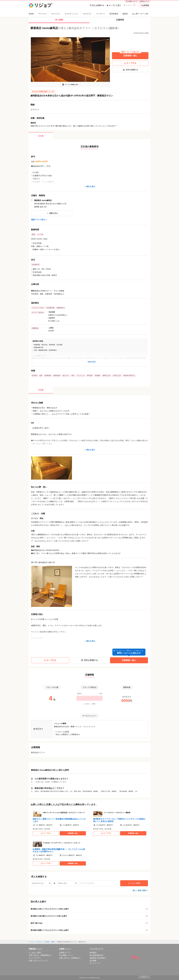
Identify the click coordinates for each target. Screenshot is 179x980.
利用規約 (93, 953)
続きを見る (89, 186)
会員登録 (144, 5)
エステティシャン (72, 14)
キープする (130, 63)
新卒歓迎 (90, 375)
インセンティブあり (38, 308)
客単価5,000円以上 (129, 375)
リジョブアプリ (35, 958)
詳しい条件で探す (140, 890)
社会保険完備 (50, 308)
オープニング (81, 375)
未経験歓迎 (48, 375)
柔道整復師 (114, 14)
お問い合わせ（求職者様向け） (41, 955)
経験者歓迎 (57, 375)
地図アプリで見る (39, 220)
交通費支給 (35, 328)
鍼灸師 (125, 14)
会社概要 (93, 961)
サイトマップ (95, 963)
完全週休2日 (35, 265)
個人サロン (66, 375)
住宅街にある (117, 375)
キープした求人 (114, 5)
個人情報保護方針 (96, 955)
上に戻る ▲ (144, 977)
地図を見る (52, 213)
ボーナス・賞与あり (38, 312)
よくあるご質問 (35, 953)
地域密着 (97, 375)
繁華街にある (107, 375)
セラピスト (87, 14)
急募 (41, 375)
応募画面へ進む (130, 54)
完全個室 (34, 375)
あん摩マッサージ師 (140, 14)
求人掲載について (132, 1)
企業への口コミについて (38, 961)
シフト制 (40, 234)
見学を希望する (130, 70)
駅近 (73, 375)
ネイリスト (56, 14)
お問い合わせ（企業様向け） (70, 958)
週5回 (33, 234)
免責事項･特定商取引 (98, 958)
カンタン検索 (134, 883)
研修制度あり (61, 308)
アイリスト (43, 14)
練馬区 (53, 942)
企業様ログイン (144, 1)
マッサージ (101, 14)
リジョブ (31, 942)
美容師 (31, 14)
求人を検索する (97, 5)
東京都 (47, 942)
